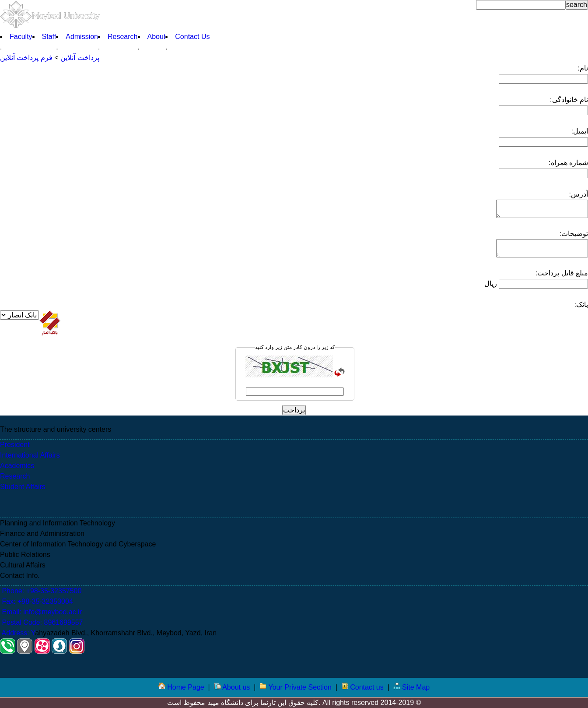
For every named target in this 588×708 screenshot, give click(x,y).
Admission (82, 37)
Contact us (362, 687)
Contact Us (192, 37)
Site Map (412, 687)
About (157, 37)
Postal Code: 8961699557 (41, 622)
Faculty (21, 37)
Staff (49, 37)
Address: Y (17, 633)
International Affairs (30, 455)
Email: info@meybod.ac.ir (41, 612)
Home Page (181, 687)
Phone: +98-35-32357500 (41, 591)
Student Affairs (23, 487)
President (15, 445)
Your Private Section (296, 687)
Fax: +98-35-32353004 (37, 601)
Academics (17, 466)
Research (122, 37)
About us (232, 687)
